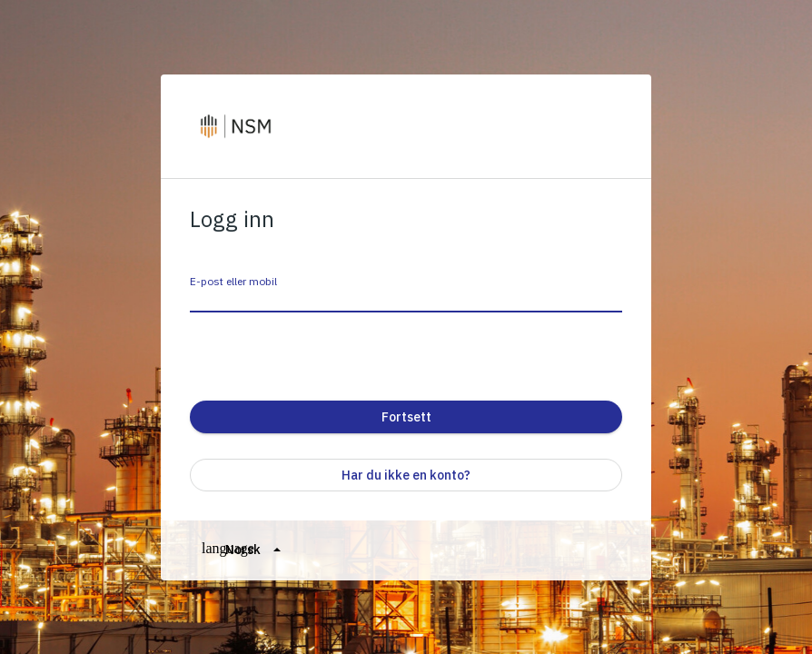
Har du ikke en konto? (406, 475)
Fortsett (406, 417)
